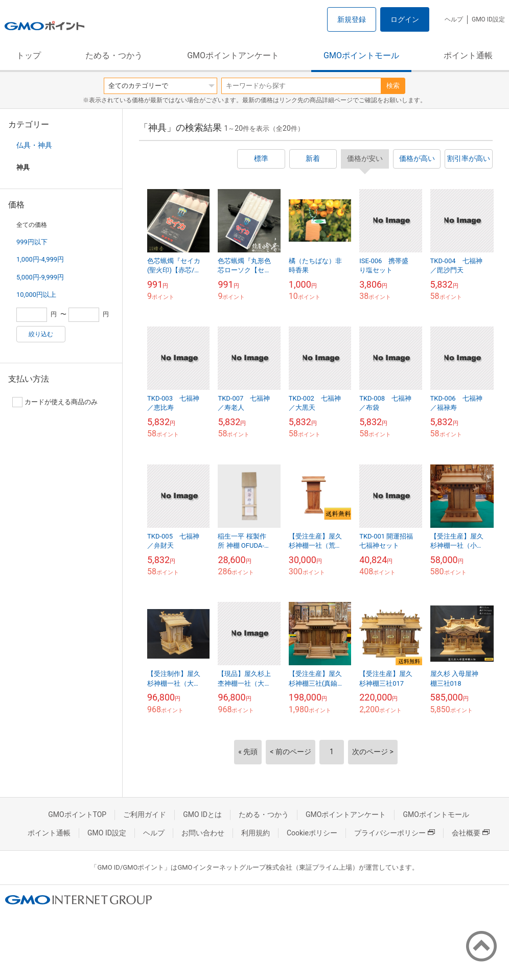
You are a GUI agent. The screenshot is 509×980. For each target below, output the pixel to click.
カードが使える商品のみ (55, 402)
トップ (29, 55)
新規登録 (352, 19)
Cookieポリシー (312, 833)
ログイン (405, 19)
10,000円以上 (36, 295)
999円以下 (32, 242)
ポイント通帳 (468, 55)
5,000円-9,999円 (40, 277)
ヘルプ (454, 19)
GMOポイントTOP (77, 814)
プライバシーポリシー (395, 833)
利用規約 (256, 833)
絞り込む (41, 334)
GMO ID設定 (488, 19)
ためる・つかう (114, 55)
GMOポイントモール (361, 55)
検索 (393, 86)
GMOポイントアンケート (233, 55)
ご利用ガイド (145, 814)
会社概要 (471, 833)
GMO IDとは (202, 814)
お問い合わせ (203, 833)
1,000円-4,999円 (40, 259)
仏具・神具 (34, 145)
